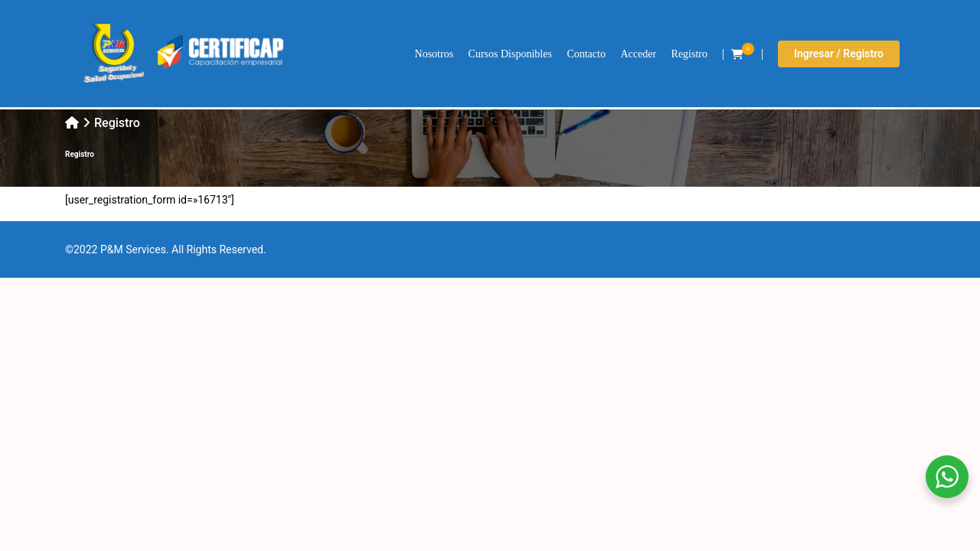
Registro (689, 54)
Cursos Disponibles (510, 54)
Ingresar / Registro (839, 54)
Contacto (586, 54)
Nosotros (434, 54)
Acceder (638, 54)
